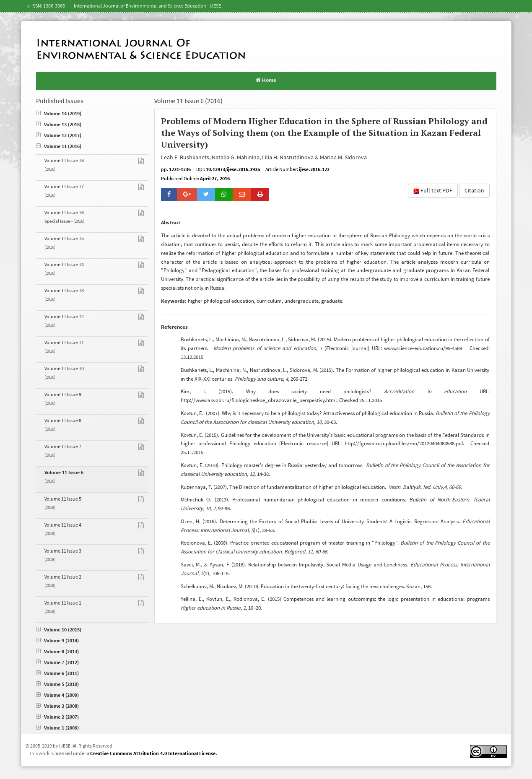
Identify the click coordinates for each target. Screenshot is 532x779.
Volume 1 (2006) (57, 728)
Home (266, 80)
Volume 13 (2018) (59, 125)
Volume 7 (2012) (57, 663)
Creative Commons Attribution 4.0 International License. (154, 754)
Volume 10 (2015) (59, 630)
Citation (474, 191)
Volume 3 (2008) (57, 706)
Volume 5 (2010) (57, 684)
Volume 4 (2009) (57, 695)
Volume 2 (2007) (57, 717)
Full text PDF (433, 191)
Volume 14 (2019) (59, 114)
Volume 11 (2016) (59, 147)
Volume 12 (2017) (59, 136)
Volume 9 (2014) (57, 641)
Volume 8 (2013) (57, 652)
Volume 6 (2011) (57, 674)
